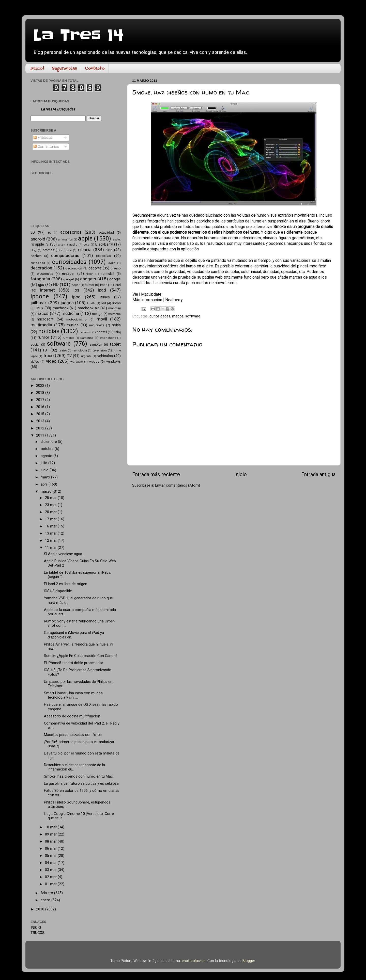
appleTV (42, 244)
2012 (41, 428)
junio (45, 470)
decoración (74, 268)
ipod (76, 297)
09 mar (51, 834)
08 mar (51, 841)
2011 (41, 435)
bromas (48, 250)
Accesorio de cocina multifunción (72, 716)
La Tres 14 (78, 36)
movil (102, 319)
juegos (67, 303)
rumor (43, 337)
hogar (75, 285)
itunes (105, 297)
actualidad (106, 232)
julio (44, 463)
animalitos (65, 239)
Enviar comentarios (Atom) (178, 485)
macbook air (88, 308)
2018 (41, 393)
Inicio (241, 474)
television (100, 350)
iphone (40, 296)
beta (87, 245)
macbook (60, 308)
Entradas (43, 138)
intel (118, 285)
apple (85, 239)
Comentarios (46, 147)
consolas (104, 256)
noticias (49, 331)
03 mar (51, 870)
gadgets (88, 279)
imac (104, 285)
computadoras (65, 255)
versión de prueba (174, 277)
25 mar (51, 498)
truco (49, 356)
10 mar (51, 827)
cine (109, 250)
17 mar (51, 519)
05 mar (51, 856)
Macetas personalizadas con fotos (73, 735)
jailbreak (39, 303)
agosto (47, 456)
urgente (86, 356)
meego (97, 314)
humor (90, 285)
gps (41, 285)
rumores (68, 338)
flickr (90, 274)
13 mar (51, 533)
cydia (112, 263)
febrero (47, 893)
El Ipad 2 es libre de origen (66, 584)
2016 (41, 407)
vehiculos (105, 356)
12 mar (51, 541)
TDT (46, 350)
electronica (45, 274)
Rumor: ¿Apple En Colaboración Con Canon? (81, 656)
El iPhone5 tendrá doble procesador (74, 663)
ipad (102, 290)
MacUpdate (151, 294)
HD (56, 284)
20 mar (51, 512)
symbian (96, 344)
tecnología (80, 350)
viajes (35, 362)
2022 (41, 386)
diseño (116, 268)
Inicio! (37, 69)
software (193, 316)
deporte (95, 268)
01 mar (51, 884)
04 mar (51, 863)
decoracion (41, 268)
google (115, 279)
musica (73, 325)
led (104, 303)
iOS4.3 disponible (58, 591)
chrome (66, 250)
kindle (91, 303)
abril (45, 484)
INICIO (36, 928)
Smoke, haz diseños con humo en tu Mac (78, 776)
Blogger (249, 961)
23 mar (51, 505)
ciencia (85, 250)
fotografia (40, 279)
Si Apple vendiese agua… (64, 554)
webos (94, 362)
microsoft (45, 319)
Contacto (95, 69)
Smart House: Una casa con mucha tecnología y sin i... (73, 695)
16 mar (51, 526)
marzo (47, 492)
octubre (48, 449)
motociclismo (77, 319)
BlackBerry (104, 244)
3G (49, 233)
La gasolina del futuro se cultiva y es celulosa (81, 784)
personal (85, 332)
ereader (68, 274)
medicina (70, 313)
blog (33, 250)
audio (73, 244)
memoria (115, 314)
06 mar (51, 849)
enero (46, 900)
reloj (118, 332)
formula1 (108, 274)
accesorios (71, 232)
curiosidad (38, 263)
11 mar (51, 548)
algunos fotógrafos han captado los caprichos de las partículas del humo (197, 221)
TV (69, 356)
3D (33, 232)
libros (117, 303)
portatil (102, 332)
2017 (41, 400)
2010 (41, 909)
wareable (77, 362)
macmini (115, 308)
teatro (63, 350)
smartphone (108, 338)
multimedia (41, 325)
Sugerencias (64, 69)
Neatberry (174, 300)
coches (36, 256)
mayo (46, 477)
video (51, 361)
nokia (116, 325)
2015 (41, 414)
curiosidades (160, 316)
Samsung (87, 338)
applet (117, 239)
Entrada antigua (318, 474)
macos (178, 316)
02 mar (51, 877)
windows (113, 362)
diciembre (49, 442)
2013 (41, 421)
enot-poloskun (194, 961)
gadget (69, 279)
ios (76, 290)
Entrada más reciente (156, 474)
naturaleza (97, 325)
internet (48, 290)
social (35, 344)
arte (61, 245)
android (38, 239)
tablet (115, 344)
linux (40, 308)
